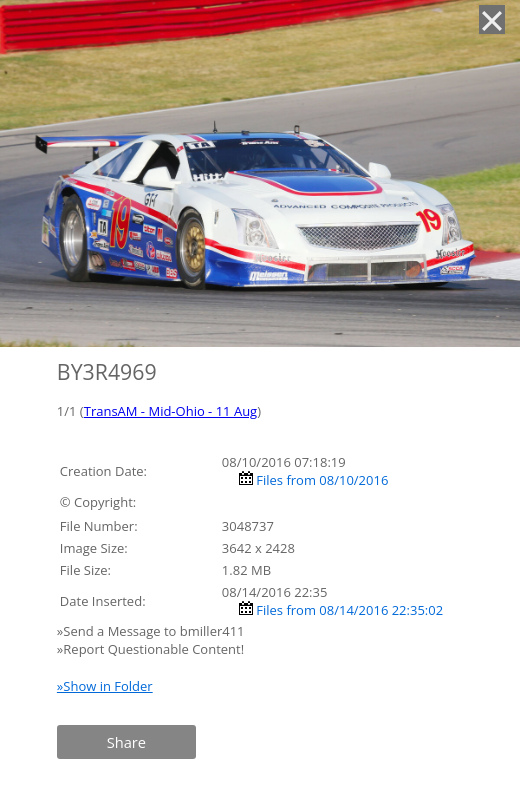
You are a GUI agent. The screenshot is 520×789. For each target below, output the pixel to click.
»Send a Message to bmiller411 (152, 631)
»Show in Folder (105, 686)
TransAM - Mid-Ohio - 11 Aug (170, 411)
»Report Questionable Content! (150, 649)
